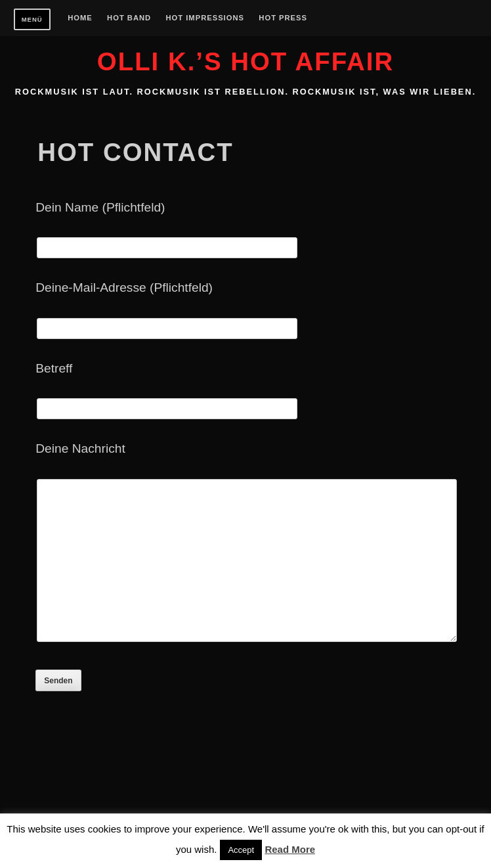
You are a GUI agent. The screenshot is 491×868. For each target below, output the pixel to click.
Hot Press (283, 18)
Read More (290, 849)
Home (80, 18)
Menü (32, 19)
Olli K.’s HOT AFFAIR (245, 61)
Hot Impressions (205, 18)
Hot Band (129, 18)
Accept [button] (241, 850)
